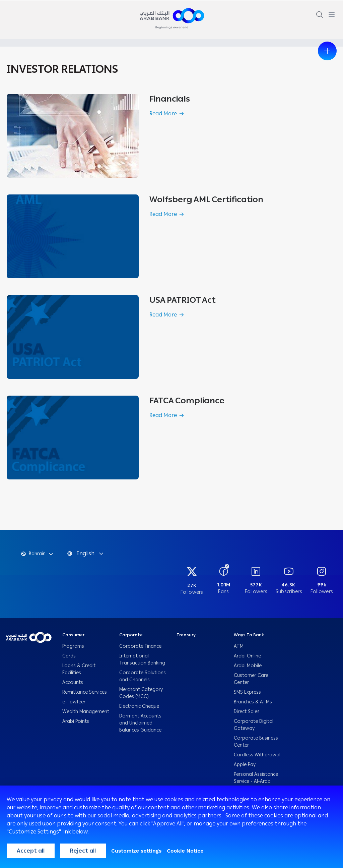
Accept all (31, 851)
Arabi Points (76, 721)
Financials (170, 99)
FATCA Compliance (187, 400)
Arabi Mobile (248, 666)
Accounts (73, 682)
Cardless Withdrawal (257, 755)
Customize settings (136, 851)
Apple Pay (245, 765)
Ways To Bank (249, 635)
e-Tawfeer (74, 702)
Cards (70, 656)
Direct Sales (247, 712)
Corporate (131, 635)
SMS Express (247, 692)
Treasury (186, 635)
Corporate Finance (140, 646)
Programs (74, 646)
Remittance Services (85, 692)
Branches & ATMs (253, 702)
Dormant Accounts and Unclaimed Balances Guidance (141, 723)
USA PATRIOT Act (183, 300)
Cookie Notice (185, 851)
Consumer (73, 635)
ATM (239, 646)
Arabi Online (247, 656)
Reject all (83, 851)
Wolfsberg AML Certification (206, 199)
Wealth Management (86, 712)
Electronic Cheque (140, 706)
